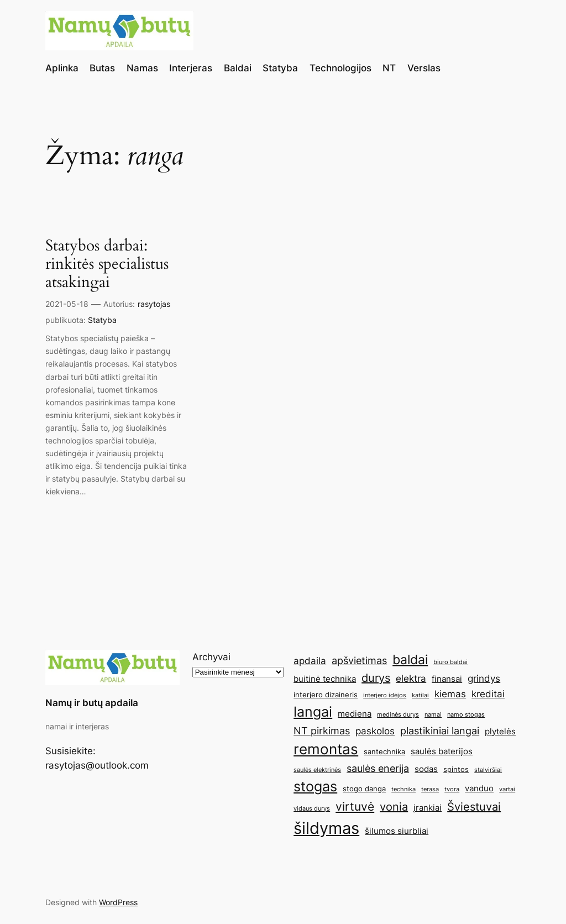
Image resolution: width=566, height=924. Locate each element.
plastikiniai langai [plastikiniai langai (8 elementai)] (440, 730)
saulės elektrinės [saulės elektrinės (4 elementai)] (317, 770)
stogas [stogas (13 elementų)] (315, 786)
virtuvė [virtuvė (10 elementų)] (355, 806)
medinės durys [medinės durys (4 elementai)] (398, 715)
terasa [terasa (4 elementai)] (430, 789)
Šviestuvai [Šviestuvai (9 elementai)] (474, 807)
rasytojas (154, 304)
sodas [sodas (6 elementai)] (426, 769)
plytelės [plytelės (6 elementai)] (500, 731)
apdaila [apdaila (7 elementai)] (310, 661)
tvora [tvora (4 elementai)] (452, 789)
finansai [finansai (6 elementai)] (447, 679)
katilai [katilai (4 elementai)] (420, 695)
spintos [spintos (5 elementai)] (456, 769)
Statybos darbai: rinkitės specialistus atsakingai (107, 264)
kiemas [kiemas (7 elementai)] (450, 694)
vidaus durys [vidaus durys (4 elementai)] (312, 809)
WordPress (118, 902)
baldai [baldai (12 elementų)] (410, 659)
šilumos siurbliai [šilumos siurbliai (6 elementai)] (397, 831)
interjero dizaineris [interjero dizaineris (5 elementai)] (326, 695)
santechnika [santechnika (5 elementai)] (384, 751)
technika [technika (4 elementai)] (403, 789)
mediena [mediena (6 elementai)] (355, 714)
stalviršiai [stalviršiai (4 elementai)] (488, 770)
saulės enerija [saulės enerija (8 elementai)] (378, 768)
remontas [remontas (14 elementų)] (326, 749)
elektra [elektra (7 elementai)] (411, 678)
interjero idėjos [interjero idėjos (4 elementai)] (385, 695)
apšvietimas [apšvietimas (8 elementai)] (359, 660)
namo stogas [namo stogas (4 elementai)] (466, 715)
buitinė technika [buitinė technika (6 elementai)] (325, 679)
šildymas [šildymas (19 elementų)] (326, 828)
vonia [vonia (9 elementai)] (394, 807)
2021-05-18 (67, 304)
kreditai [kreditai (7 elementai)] (488, 694)
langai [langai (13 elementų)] (313, 712)
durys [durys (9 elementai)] (376, 678)
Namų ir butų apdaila (92, 703)
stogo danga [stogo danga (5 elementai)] (364, 789)
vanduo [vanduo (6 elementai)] (479, 788)
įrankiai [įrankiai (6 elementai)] (428, 808)
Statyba (102, 320)
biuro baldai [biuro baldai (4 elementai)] (450, 662)
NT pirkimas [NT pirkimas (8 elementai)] (322, 730)
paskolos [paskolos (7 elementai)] (375, 731)
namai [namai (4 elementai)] (433, 715)
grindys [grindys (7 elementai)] (484, 678)
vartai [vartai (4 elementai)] (507, 789)
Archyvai (211, 657)
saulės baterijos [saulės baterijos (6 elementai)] (442, 751)
